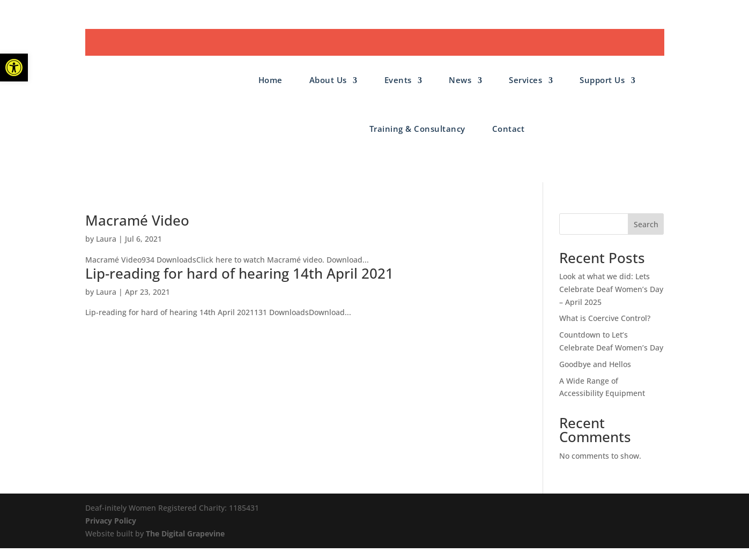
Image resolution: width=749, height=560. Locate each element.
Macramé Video (137, 220)
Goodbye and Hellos (595, 364)
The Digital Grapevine (185, 533)
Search (646, 224)
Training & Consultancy (417, 129)
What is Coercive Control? (605, 318)
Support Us (602, 80)
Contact (509, 129)
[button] (14, 68)
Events (398, 80)
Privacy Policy (111, 521)
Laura (106, 239)
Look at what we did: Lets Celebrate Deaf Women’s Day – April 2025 (611, 289)
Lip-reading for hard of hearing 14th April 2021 (239, 273)
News (460, 80)
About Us (328, 80)
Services (525, 80)
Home (270, 80)
